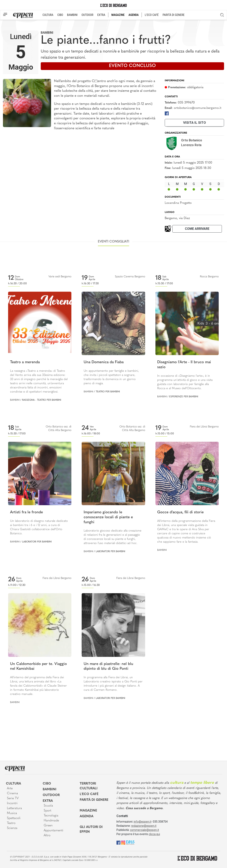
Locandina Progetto (178, 203)
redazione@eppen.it (144, 826)
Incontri (12, 803)
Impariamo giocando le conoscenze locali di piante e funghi (108, 517)
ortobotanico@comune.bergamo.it (198, 108)
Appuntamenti (53, 831)
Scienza (12, 828)
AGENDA (134, 15)
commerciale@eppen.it (144, 830)
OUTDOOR (87, 15)
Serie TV (13, 798)
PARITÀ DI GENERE (174, 15)
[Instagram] (123, 843)
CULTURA (48, 15)
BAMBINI (72, 15)
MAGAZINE (118, 15)
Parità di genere (94, 800)
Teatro (11, 823)
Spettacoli (14, 818)
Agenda (87, 816)
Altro (47, 835)
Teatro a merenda (25, 362)
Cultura (13, 784)
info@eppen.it (142, 822)
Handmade (51, 821)
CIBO (60, 15)
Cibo (47, 784)
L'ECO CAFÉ (152, 15)
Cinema (12, 793)
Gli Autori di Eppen (91, 830)
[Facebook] (167, 113)
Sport (47, 811)
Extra (48, 801)
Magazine (88, 811)
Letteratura (14, 808)
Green (48, 826)
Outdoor (51, 795)
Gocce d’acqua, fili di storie (180, 512)
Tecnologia (51, 816)
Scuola (48, 806)
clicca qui (154, 834)
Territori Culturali (89, 786)
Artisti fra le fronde (26, 512)
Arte (10, 788)
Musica (12, 813)
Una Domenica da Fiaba (104, 362)
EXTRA (101, 15)
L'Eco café (89, 794)
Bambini (47, 33)
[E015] (130, 843)
